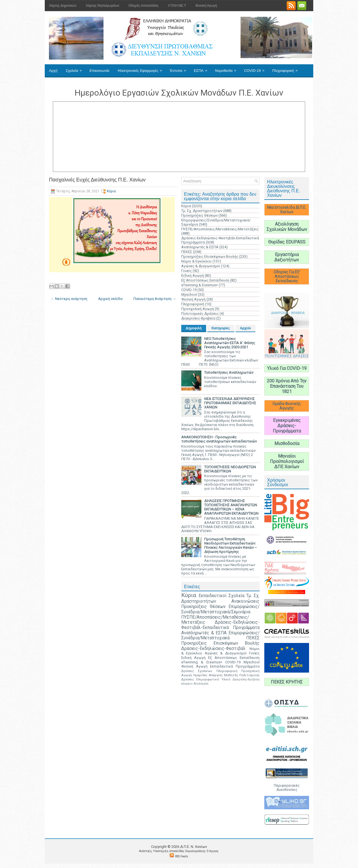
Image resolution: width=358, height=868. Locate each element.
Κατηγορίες (221, 328)
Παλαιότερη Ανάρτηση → (155, 299)
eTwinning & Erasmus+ (200, 285)
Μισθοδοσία (287, 444)
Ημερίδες (200, 675)
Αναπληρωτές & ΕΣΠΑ (200, 247)
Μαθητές (231, 675)
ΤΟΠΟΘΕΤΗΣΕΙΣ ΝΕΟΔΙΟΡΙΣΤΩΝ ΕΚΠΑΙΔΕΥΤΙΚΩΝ (230, 469)
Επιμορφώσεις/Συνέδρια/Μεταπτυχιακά (220, 636)
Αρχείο (245, 328)
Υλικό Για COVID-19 (287, 368)
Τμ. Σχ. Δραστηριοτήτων (202, 211)
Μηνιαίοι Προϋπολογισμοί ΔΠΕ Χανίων (287, 461)
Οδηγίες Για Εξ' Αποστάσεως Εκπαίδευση (287, 276)
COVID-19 (256, 68)
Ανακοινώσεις (245, 601)
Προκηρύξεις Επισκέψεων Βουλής (210, 256)
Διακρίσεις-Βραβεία (198, 318)
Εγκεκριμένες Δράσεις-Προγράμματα (287, 426)
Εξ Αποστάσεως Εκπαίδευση (205, 280)
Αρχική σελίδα (110, 299)
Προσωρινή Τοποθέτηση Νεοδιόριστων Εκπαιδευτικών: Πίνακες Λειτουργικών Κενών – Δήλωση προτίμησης (231, 545)
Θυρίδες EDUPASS (287, 242)
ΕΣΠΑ (202, 68)
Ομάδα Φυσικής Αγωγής (287, 406)
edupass (187, 684)
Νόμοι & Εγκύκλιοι (196, 261)
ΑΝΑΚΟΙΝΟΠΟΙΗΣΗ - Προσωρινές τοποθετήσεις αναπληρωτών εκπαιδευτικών (219, 439)
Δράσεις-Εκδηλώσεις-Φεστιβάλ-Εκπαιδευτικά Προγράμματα (220, 625)
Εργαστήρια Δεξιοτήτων (287, 257)
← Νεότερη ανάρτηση (69, 299)
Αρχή (53, 71)
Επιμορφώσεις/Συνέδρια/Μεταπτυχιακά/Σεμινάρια (220, 609)
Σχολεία (76, 68)
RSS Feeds (182, 856)
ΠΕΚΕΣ (187, 252)
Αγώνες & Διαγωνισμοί (201, 266)
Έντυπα (180, 68)
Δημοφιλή (194, 328)
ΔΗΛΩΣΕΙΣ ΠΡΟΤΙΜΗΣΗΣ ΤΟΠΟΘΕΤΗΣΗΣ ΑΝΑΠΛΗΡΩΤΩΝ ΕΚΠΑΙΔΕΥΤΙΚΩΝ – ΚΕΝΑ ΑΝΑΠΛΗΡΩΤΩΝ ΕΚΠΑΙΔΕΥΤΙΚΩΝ (231, 507)
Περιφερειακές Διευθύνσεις (287, 787)
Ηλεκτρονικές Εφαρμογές (142, 68)
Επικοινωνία (99, 71)
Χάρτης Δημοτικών (63, 6)
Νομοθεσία (228, 68)
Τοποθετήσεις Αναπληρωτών (229, 372)
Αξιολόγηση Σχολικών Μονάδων (287, 227)
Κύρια (111, 191)
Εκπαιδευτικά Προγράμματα (235, 666)
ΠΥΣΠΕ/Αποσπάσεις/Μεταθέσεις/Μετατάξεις (220, 229)
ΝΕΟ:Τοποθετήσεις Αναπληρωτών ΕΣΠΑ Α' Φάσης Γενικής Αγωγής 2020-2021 (230, 343)
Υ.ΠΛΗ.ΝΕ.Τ (177, 6)
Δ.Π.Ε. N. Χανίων (194, 847)
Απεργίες (216, 675)
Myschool (189, 295)
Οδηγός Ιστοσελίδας (143, 6)
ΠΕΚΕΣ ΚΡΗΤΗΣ (287, 682)
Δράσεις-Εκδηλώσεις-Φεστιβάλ (213, 649)
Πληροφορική (287, 68)
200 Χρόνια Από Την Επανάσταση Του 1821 (287, 386)
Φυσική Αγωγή (206, 6)
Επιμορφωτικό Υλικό (213, 679)
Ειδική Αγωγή (193, 275)
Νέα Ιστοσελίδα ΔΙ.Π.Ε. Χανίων (287, 210)
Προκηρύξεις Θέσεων (199, 215)
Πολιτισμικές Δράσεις (200, 314)
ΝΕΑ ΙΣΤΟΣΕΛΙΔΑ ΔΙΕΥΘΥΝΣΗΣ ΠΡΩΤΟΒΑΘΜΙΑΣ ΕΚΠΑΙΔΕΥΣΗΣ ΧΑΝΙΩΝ (230, 403)
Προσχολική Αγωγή (198, 309)
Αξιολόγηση (201, 684)
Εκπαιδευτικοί (213, 596)
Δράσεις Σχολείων (197, 671)
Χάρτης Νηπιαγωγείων (102, 6)
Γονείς (187, 271)
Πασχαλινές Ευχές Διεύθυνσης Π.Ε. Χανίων (97, 180)
